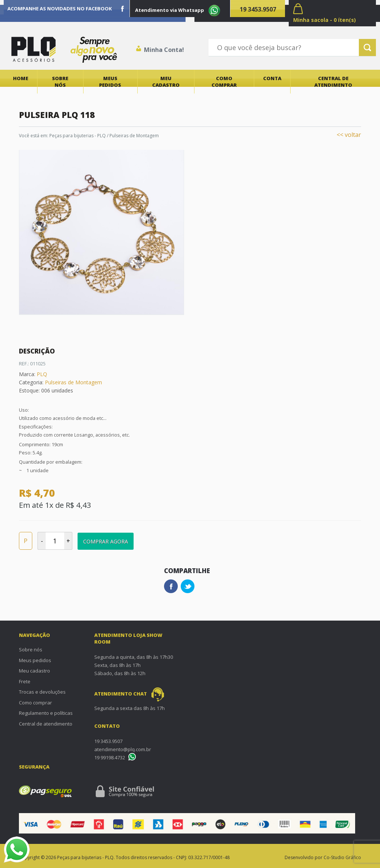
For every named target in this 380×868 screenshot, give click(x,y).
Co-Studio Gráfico (342, 857)
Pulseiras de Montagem (73, 382)
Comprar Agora (106, 541)
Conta (272, 78)
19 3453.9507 (258, 9)
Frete (25, 681)
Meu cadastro (166, 82)
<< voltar (349, 135)
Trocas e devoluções (42, 692)
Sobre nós (60, 82)
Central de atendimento (333, 82)
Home (21, 78)
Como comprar (224, 82)
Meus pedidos (110, 82)
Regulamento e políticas (46, 713)
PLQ (42, 374)
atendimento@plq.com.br (123, 749)
